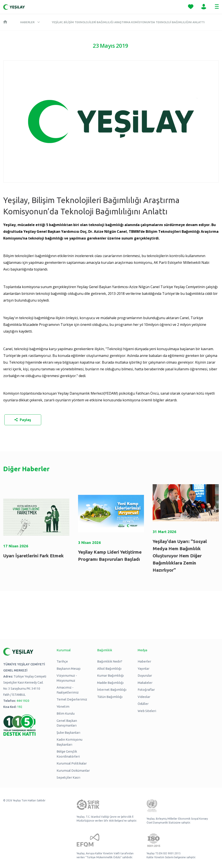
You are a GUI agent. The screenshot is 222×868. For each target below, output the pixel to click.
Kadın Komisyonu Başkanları (69, 742)
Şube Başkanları (68, 733)
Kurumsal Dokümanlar (73, 770)
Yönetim (63, 706)
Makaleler (145, 683)
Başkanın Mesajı (69, 669)
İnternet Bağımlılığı (112, 690)
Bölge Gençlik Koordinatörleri (68, 754)
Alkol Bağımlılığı (109, 669)
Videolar (144, 697)
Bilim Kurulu (66, 713)
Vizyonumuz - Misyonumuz (67, 678)
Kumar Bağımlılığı (110, 675)
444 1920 (23, 701)
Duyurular (145, 675)
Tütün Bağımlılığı (110, 697)
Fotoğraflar (146, 690)
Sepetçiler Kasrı (68, 777)
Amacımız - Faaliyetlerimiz (68, 690)
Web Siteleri (147, 711)
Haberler (27, 22)
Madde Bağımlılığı (110, 683)
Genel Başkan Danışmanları (67, 723)
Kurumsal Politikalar (72, 763)
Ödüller (143, 704)
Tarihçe (62, 661)
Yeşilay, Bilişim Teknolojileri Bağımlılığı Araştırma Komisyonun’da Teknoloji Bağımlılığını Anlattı (128, 22)
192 (20, 707)
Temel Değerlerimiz (72, 699)
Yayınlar (144, 669)
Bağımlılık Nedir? (110, 661)
